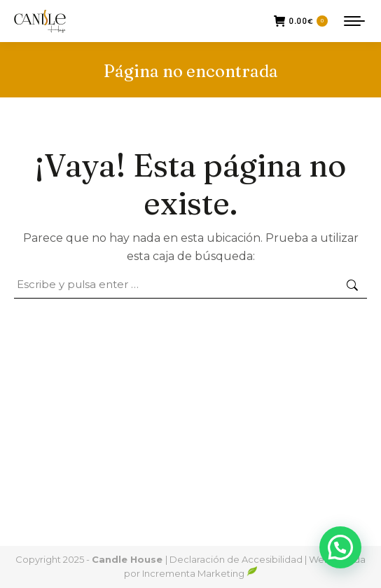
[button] (340, 547)
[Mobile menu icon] (354, 21)
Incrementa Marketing (200, 573)
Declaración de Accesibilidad (236, 559)
